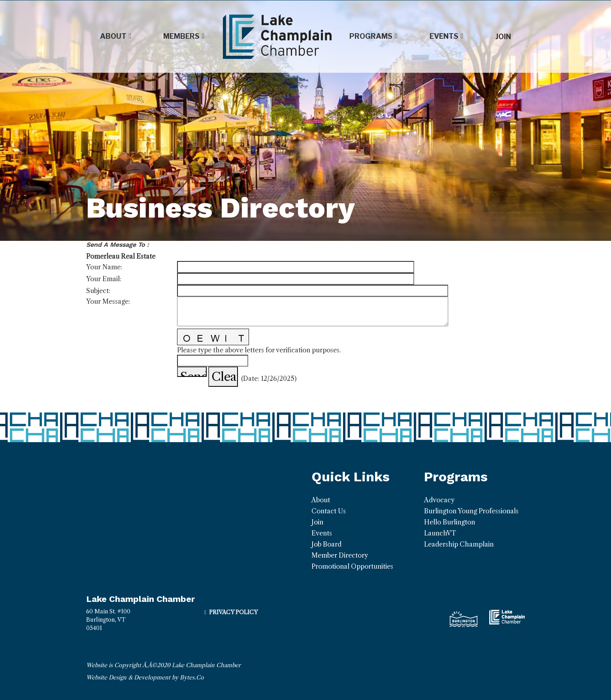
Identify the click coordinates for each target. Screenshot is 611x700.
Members (184, 36)
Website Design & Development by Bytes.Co (145, 677)
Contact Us (329, 511)
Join (503, 37)
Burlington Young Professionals (471, 511)
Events (447, 36)
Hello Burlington (450, 522)
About (116, 36)
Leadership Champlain (459, 544)
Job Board (326, 544)
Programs (373, 36)
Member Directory (340, 555)
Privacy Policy (233, 612)
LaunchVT (440, 533)
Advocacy (439, 500)
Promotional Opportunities (352, 566)
